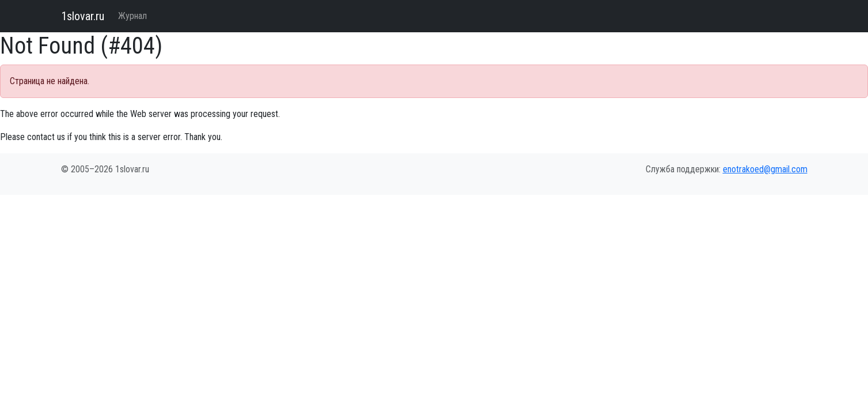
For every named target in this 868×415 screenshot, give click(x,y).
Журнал (132, 16)
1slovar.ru (83, 16)
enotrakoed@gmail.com (765, 169)
